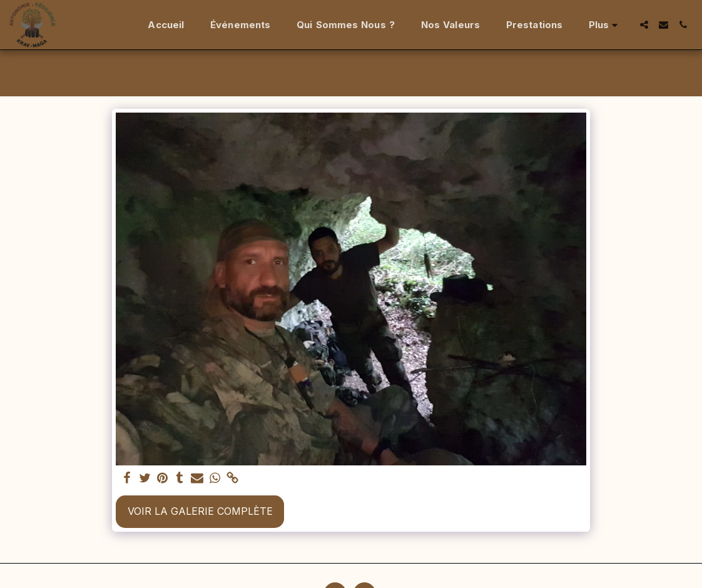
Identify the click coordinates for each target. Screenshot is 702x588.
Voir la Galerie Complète (200, 511)
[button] (644, 25)
